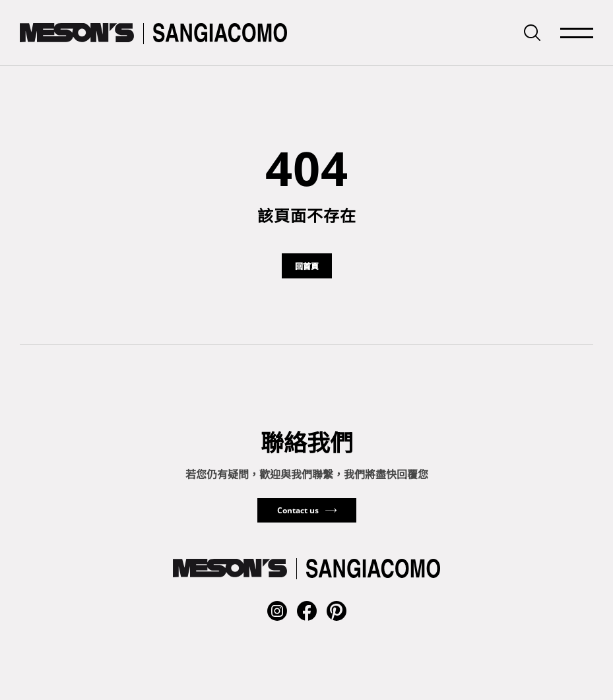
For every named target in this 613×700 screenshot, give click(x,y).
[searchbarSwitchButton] (532, 33)
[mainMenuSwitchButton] (577, 33)
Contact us (298, 510)
